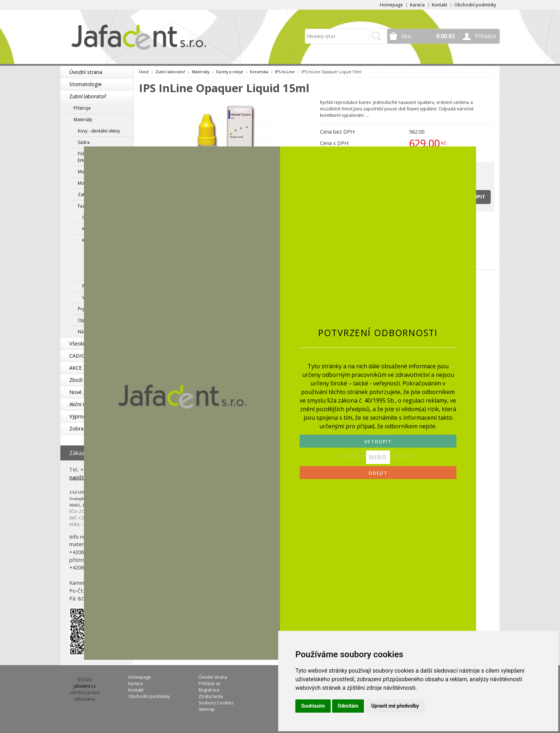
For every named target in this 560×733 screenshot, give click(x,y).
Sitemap (207, 709)
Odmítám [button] (348, 706)
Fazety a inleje (230, 72)
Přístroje (82, 108)
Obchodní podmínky (475, 5)
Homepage (391, 5)
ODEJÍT (378, 473)
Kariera (417, 5)
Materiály (83, 119)
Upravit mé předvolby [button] (395, 706)
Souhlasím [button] (313, 706)
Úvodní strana (86, 72)
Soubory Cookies (216, 703)
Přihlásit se (209, 684)
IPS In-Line (285, 72)
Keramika (259, 72)
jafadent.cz (85, 686)
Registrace (209, 690)
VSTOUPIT (378, 442)
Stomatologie (86, 84)
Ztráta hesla (211, 696)
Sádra (84, 142)
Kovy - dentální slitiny (99, 131)
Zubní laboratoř (88, 96)
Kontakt (439, 5)
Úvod (144, 72)
